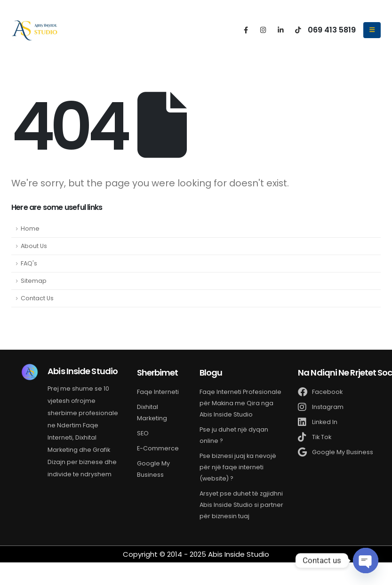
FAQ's (29, 263)
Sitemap (34, 281)
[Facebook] (246, 29)
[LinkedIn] (281, 29)
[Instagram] (263, 29)
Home (30, 228)
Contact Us (37, 298)
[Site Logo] (35, 30)
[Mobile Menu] (372, 30)
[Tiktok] (298, 29)
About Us (34, 246)
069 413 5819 (332, 30)
